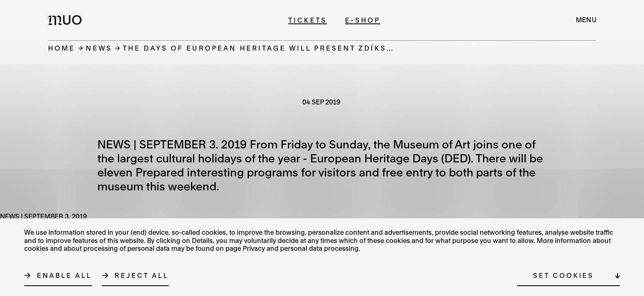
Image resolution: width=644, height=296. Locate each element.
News (99, 48)
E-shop (363, 20)
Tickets (308, 20)
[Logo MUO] (67, 20)
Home (62, 48)
